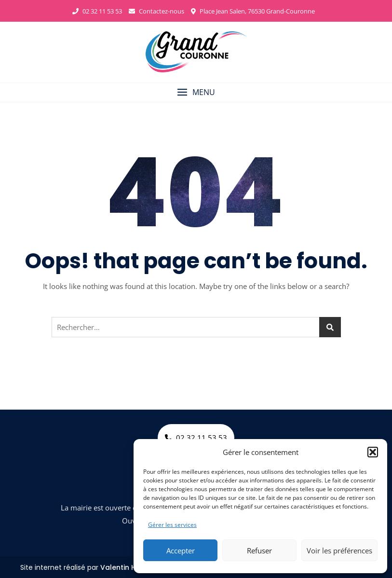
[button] (373, 452)
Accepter (181, 550)
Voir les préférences (339, 550)
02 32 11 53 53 (97, 11)
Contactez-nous (156, 11)
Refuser (259, 550)
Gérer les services (172, 525)
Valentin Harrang (130, 567)
